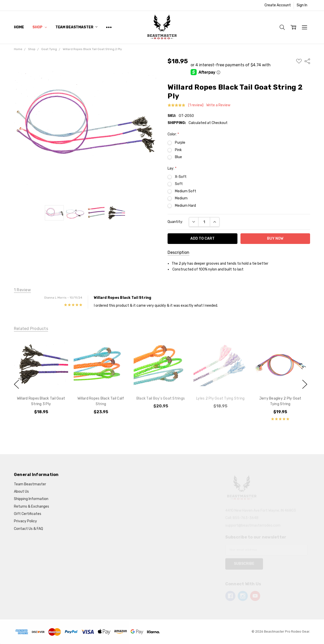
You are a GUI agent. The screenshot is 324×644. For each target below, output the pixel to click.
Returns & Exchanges (32, 506)
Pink (178, 150)
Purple (180, 143)
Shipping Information (31, 499)
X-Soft (181, 177)
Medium (181, 198)
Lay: (172, 168)
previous (16, 384)
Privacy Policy (25, 521)
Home (19, 27)
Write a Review (218, 105)
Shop (39, 27)
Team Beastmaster (77, 27)
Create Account (278, 5)
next (305, 384)
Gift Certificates (28, 514)
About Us (21, 492)
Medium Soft (186, 191)
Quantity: (175, 222)
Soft (179, 184)
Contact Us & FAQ (28, 529)
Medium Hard (185, 206)
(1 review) (196, 105)
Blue (178, 157)
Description (178, 252)
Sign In (302, 5)
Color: (173, 134)
